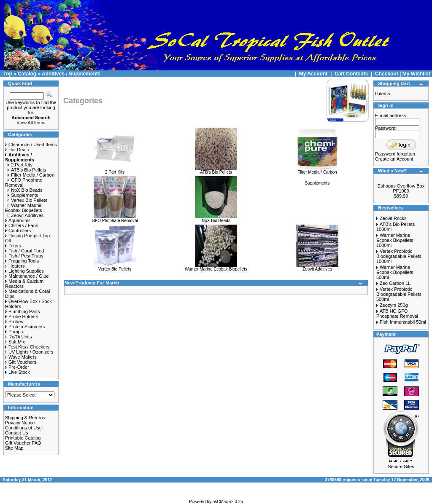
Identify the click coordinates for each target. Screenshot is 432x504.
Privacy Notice (20, 423)
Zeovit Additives (26, 215)
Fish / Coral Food (24, 251)
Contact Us (16, 433)
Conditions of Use (23, 428)
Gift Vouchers (21, 362)
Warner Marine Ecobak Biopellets (23, 208)
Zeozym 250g (394, 305)
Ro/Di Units (19, 337)
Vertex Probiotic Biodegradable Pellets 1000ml (399, 256)
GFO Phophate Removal (115, 219)
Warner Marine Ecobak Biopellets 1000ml (395, 240)
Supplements (23, 195)
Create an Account (394, 159)
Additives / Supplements (71, 74)
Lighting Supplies (24, 271)
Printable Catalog (23, 438)
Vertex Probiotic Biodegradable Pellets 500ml (399, 294)
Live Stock (18, 372)
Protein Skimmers (25, 327)
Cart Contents (351, 74)
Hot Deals (17, 150)
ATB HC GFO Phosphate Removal (397, 314)
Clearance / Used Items (31, 145)
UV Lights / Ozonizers (29, 352)
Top (8, 74)
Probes (14, 322)
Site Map (14, 448)
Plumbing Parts (23, 311)
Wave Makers (21, 357)
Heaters (15, 266)
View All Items (31, 123)
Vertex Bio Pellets (27, 200)
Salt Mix (15, 342)
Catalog (27, 74)
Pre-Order (17, 367)
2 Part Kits (20, 165)
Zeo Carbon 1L (395, 283)
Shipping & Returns (25, 418)
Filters (13, 246)
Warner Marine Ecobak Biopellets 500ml (395, 272)
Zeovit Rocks (393, 218)
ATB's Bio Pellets (27, 170)
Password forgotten (395, 154)
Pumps (14, 332)
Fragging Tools (22, 261)
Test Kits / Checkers (27, 347)
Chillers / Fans (22, 225)
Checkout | (389, 74)
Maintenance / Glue (27, 276)
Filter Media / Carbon (31, 175)
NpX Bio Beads (25, 190)
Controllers (18, 231)
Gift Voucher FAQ (23, 443)
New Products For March (92, 283)
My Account (314, 74)
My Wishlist (416, 74)
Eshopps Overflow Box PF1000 (401, 188)
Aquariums (18, 220)
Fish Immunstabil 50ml (403, 322)
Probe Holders (22, 316)
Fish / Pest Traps (24, 256)
